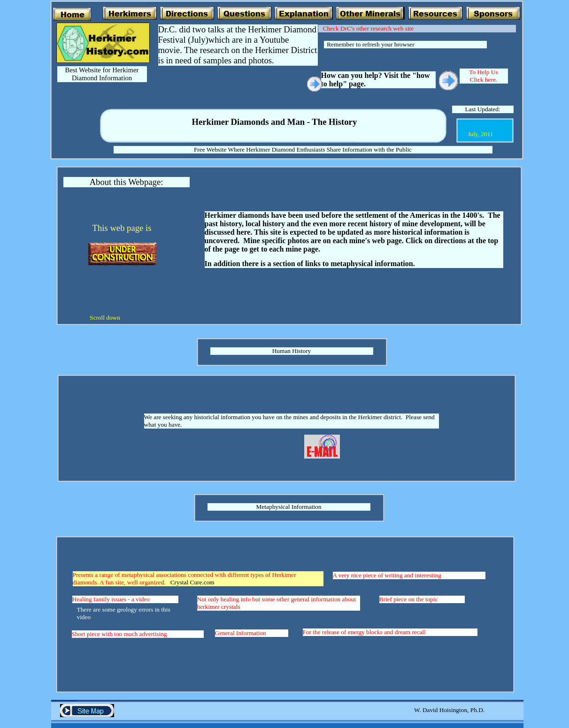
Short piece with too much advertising (119, 634)
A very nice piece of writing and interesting (387, 575)
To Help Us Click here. (483, 76)
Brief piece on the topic (409, 599)
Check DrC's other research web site (369, 28)
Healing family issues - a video (111, 599)
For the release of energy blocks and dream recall (365, 632)
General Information (241, 633)
